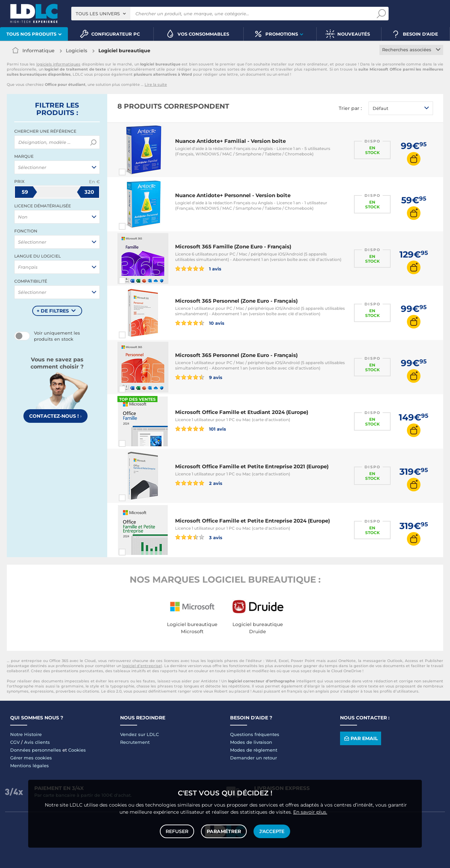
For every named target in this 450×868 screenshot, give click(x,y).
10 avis (200, 323)
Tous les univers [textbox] (98, 14)
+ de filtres (53, 311)
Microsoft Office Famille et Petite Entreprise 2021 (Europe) (252, 466)
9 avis (199, 377)
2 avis (199, 483)
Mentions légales (30, 766)
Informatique (39, 51)
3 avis (199, 537)
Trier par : (350, 108)
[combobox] (101, 14)
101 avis (201, 429)
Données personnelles (36, 750)
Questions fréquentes (255, 734)
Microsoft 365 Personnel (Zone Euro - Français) (236, 301)
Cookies (77, 750)
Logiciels (77, 51)
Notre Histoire (26, 734)
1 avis (198, 268)
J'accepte (272, 831)
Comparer (134, 172)
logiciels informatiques (59, 64)
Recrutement (135, 742)
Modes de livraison (251, 742)
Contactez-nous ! (55, 416)
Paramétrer (224, 831)
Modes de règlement (254, 750)
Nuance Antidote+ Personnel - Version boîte (233, 195)
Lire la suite (156, 84)
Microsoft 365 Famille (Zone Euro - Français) (233, 247)
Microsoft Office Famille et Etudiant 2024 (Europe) (242, 412)
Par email (360, 738)
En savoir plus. (310, 812)
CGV (15, 742)
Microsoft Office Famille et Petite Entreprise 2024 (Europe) (252, 521)
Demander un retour (254, 758)
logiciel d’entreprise (142, 666)
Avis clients (37, 742)
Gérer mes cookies (31, 758)
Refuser (177, 831)
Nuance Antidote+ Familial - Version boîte (230, 141)
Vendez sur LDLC (139, 734)
